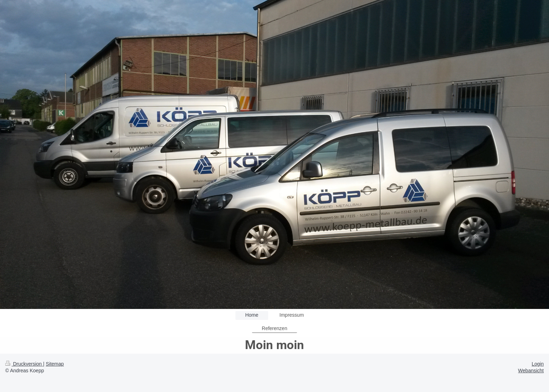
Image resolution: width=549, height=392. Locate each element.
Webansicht (531, 371)
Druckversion (24, 364)
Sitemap (55, 364)
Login (538, 364)
